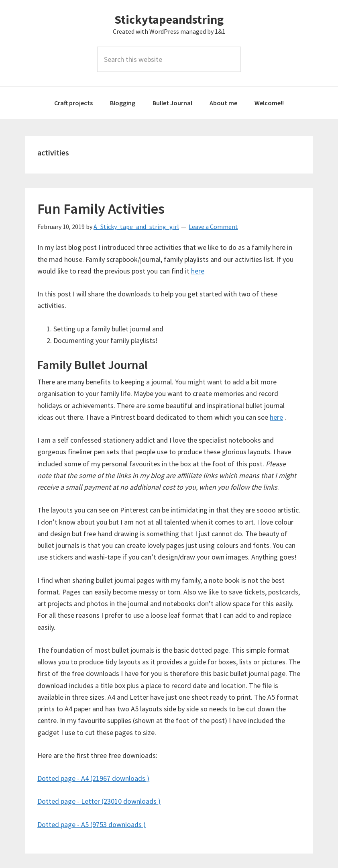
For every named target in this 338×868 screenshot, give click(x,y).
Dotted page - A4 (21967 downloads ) (93, 778)
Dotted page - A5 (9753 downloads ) (92, 824)
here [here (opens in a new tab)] (276, 417)
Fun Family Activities (101, 209)
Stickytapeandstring (169, 19)
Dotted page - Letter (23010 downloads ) (99, 801)
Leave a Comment (213, 227)
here (198, 271)
